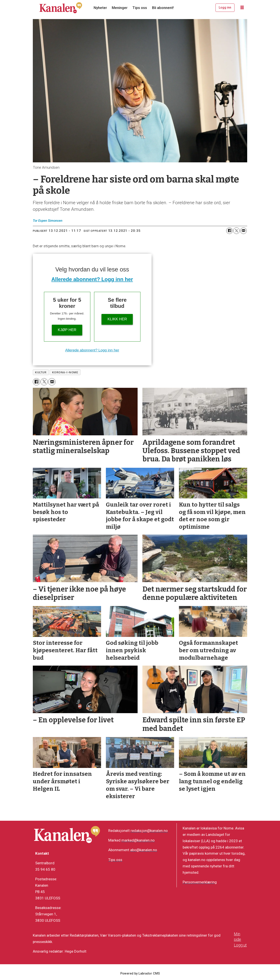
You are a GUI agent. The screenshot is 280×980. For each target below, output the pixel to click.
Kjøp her (67, 330)
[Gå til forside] (61, 8)
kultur (41, 372)
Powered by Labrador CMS (140, 974)
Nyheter (100, 8)
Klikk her (117, 319)
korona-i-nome (65, 372)
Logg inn (225, 7)
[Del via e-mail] (243, 231)
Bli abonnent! (163, 8)
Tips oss (140, 8)
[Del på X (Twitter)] (236, 231)
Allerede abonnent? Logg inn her (92, 279)
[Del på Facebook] (229, 231)
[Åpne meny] (242, 8)
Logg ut (240, 945)
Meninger (120, 8)
